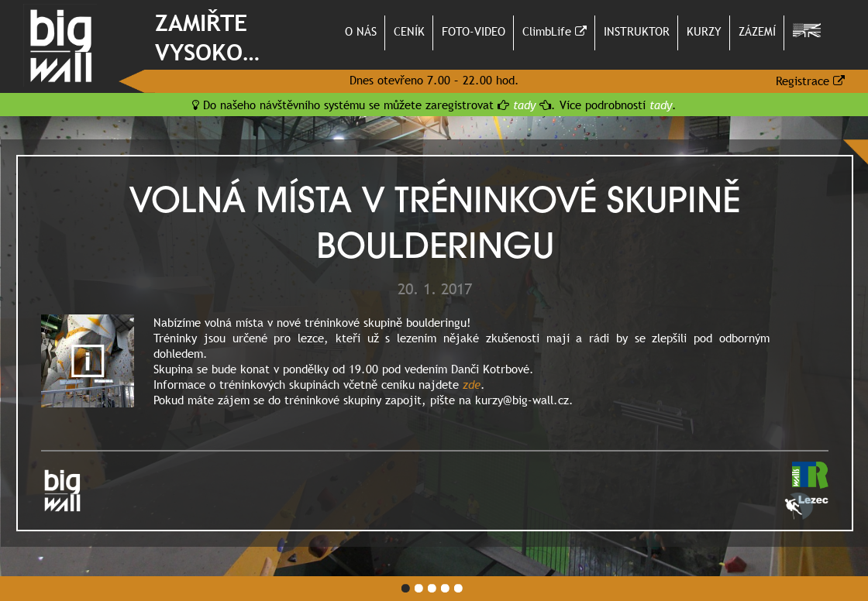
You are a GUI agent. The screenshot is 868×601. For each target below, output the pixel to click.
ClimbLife (555, 31)
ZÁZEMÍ (757, 31)
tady (524, 105)
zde (472, 384)
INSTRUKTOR (637, 31)
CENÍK (409, 31)
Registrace (810, 81)
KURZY (704, 31)
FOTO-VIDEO (474, 31)
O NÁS (361, 31)
